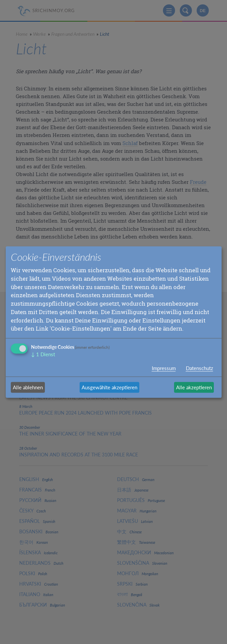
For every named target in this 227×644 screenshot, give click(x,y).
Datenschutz (200, 368)
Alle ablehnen (28, 387)
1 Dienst (43, 354)
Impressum (164, 368)
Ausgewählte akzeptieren (109, 387)
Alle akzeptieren (194, 387)
